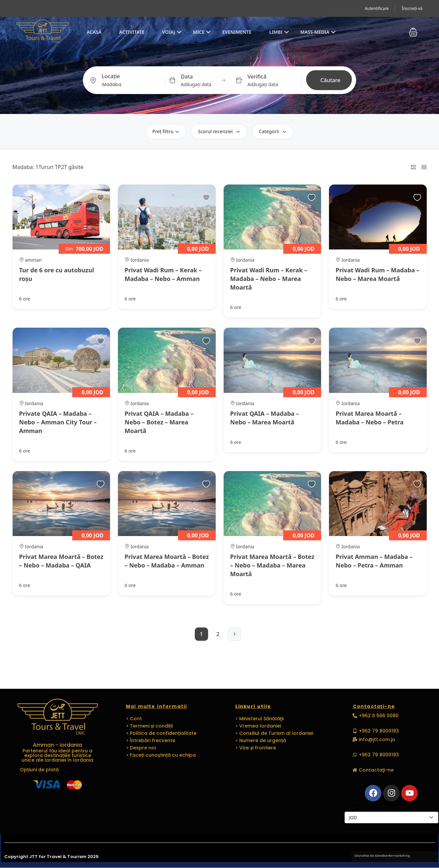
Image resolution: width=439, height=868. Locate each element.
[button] (413, 32)
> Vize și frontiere (256, 748)
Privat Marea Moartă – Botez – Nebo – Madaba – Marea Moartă (272, 565)
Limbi (279, 32)
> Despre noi (141, 748)
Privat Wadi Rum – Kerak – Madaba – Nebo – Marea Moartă (269, 279)
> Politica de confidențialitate (161, 733)
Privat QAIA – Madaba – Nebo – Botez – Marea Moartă (159, 422)
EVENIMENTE (237, 32)
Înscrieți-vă (412, 8)
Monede (354, 805)
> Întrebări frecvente (151, 740)
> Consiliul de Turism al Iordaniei (274, 733)
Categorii (273, 131)
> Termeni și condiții (149, 726)
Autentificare (377, 8)
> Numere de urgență (261, 740)
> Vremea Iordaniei (258, 726)
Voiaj (172, 32)
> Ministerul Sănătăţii (259, 719)
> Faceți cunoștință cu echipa (161, 755)
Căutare (330, 80)
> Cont (134, 719)
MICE (202, 32)
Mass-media (318, 32)
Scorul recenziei (219, 131)
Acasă (94, 32)
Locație (111, 76)
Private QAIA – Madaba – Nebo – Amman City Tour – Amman (58, 422)
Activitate (132, 32)
